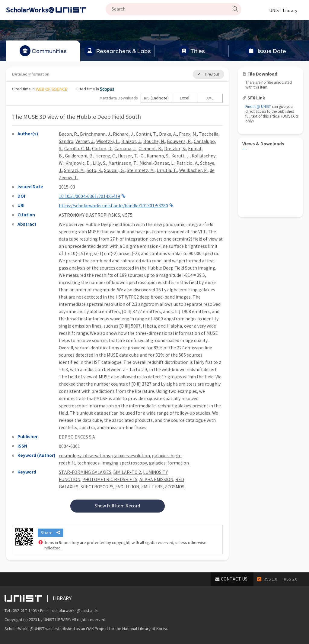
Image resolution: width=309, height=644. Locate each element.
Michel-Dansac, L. (157, 163)
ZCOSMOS (175, 487)
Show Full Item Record (117, 506)
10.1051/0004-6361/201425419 (89, 196)
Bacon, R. (68, 134)
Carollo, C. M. (77, 149)
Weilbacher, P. (193, 170)
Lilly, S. (99, 163)
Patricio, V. (187, 163)
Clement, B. (150, 149)
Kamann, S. (158, 156)
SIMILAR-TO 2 (127, 472)
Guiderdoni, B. (79, 156)
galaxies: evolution (131, 456)
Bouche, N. (154, 141)
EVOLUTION (127, 487)
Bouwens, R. (179, 141)
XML (210, 98)
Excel (185, 98)
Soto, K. (94, 170)
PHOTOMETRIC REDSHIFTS (110, 480)
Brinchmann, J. (95, 134)
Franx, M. (188, 134)
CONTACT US (234, 579)
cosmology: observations (84, 456)
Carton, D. (102, 149)
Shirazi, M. (74, 170)
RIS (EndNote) (156, 98)
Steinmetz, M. (141, 170)
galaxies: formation (169, 463)
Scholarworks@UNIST (56, 10)
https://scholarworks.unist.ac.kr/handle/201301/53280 (113, 206)
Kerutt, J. (180, 156)
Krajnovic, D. (78, 163)
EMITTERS (152, 487)
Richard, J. (123, 134)
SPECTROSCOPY (97, 487)
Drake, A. (168, 134)
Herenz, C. (106, 156)
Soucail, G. (114, 170)
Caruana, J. (125, 149)
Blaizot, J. (131, 141)
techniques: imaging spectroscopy (112, 463)
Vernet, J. (85, 141)
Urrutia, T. (167, 170)
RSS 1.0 (270, 579)
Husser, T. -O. (131, 156)
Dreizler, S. (175, 149)
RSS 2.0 (291, 579)
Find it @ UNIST (258, 107)
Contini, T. (146, 134)
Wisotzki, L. (108, 141)
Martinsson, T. (123, 163)
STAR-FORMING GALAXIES (85, 472)
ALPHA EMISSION (156, 480)
